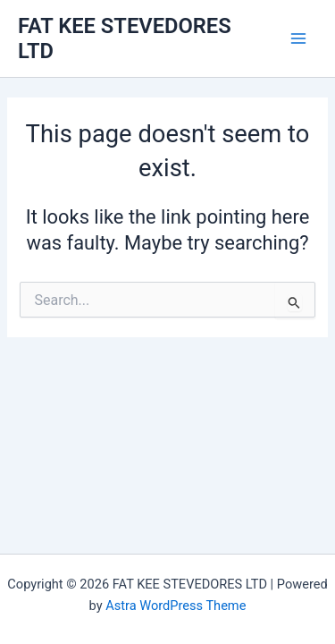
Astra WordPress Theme (176, 606)
